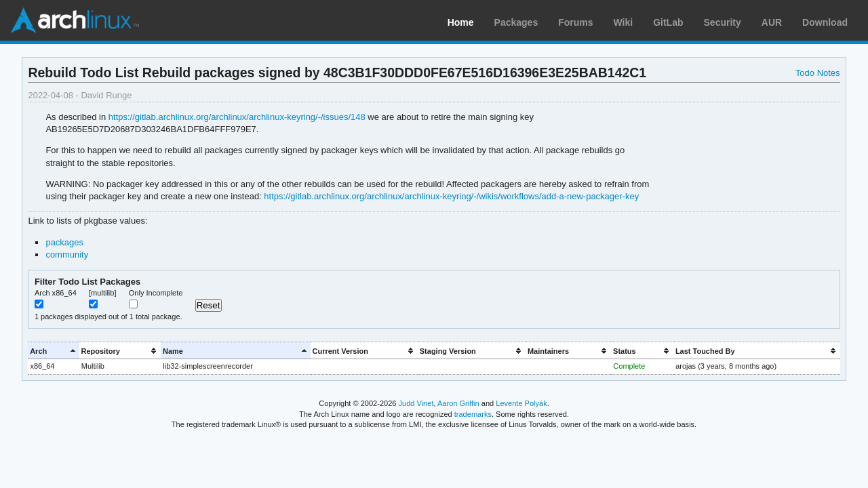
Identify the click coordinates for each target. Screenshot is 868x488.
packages (64, 242)
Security (723, 22)
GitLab (668, 22)
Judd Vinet (416, 403)
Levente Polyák (521, 403)
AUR (772, 22)
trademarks (473, 414)
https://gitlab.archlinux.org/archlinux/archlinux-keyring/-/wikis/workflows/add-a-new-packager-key (451, 196)
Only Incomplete (156, 293)
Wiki (624, 22)
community (67, 255)
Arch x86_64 (56, 293)
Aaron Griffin (458, 403)
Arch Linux (75, 20)
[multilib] (102, 293)
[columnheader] (53, 351)
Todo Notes (818, 73)
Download (825, 22)
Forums (575, 22)
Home (461, 22)
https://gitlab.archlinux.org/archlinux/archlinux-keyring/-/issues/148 (237, 117)
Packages (516, 22)
